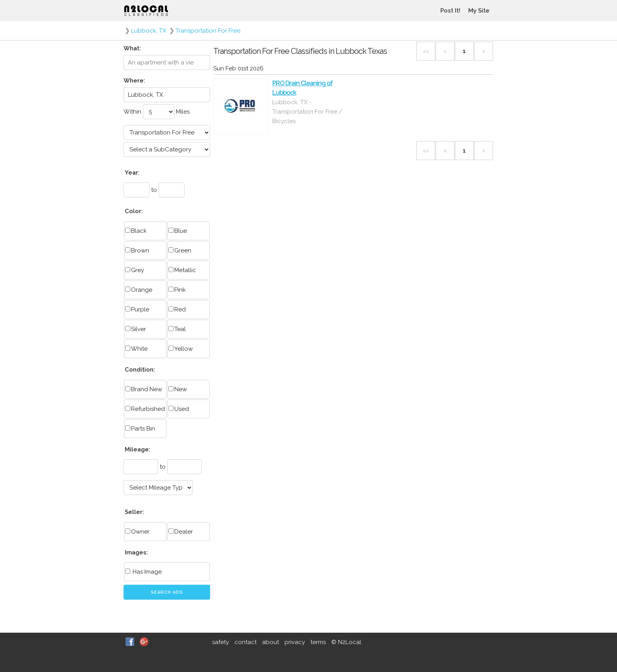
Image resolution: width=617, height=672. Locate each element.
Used (179, 409)
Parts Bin (140, 429)
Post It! (450, 11)
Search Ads (167, 592)
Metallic (182, 270)
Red (177, 309)
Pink (177, 290)
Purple (137, 309)
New (178, 389)
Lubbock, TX (149, 31)
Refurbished (145, 409)
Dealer (181, 532)
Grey (135, 270)
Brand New (144, 389)
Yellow (181, 349)
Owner (137, 532)
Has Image (143, 572)
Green (180, 250)
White (136, 349)
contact (246, 642)
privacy (295, 642)
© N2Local (346, 642)
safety (221, 642)
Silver (136, 329)
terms (318, 642)
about (271, 642)
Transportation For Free (208, 31)
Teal (177, 329)
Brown (137, 250)
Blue (178, 231)
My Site (479, 11)
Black (136, 231)
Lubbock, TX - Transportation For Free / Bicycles (307, 112)
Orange (139, 290)
